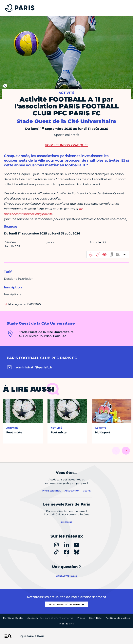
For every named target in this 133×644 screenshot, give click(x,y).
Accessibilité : (50, 618)
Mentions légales (13, 618)
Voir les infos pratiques (67, 145)
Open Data (95, 618)
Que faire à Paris (32, 636)
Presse (81, 618)
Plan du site (67, 624)
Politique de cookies (118, 618)
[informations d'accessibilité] (108, 254)
